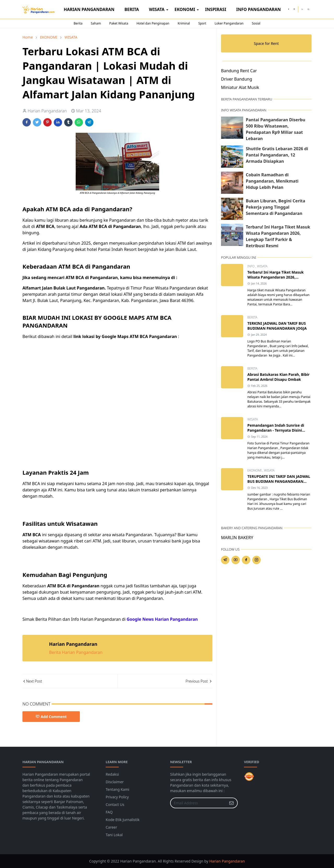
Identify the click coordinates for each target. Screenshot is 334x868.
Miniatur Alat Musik (240, 87)
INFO (251, 266)
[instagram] (294, 9)
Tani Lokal (114, 835)
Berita (78, 23)
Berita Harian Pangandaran (76, 652)
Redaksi (112, 774)
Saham (96, 23)
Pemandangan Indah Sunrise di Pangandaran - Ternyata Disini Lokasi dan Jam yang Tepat (276, 430)
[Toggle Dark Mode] (302, 9)
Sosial (256, 23)
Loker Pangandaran (229, 23)
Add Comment (51, 717)
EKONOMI (255, 470)
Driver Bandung (237, 79)
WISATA (262, 266)
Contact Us (115, 804)
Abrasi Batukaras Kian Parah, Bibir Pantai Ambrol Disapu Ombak (278, 377)
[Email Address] (198, 803)
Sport (202, 23)
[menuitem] (89, 9)
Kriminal (184, 23)
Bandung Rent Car (239, 71)
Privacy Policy (117, 797)
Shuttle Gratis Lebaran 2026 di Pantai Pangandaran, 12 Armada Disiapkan (277, 155)
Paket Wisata (119, 23)
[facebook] (289, 9)
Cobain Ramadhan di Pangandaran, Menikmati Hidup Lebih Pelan (272, 181)
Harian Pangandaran (227, 861)
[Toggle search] (308, 9)
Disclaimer (115, 782)
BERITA (252, 317)
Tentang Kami (117, 789)
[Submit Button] (231, 803)
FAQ (109, 812)
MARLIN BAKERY (237, 538)
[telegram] (225, 560)
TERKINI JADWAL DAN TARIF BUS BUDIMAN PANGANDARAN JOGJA (277, 326)
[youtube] (236, 560)
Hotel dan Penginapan (153, 23)
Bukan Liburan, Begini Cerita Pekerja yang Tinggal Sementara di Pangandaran (276, 207)
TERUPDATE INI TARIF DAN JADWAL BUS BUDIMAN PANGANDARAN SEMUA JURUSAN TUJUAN (279, 481)
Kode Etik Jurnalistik (123, 820)
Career (111, 827)
